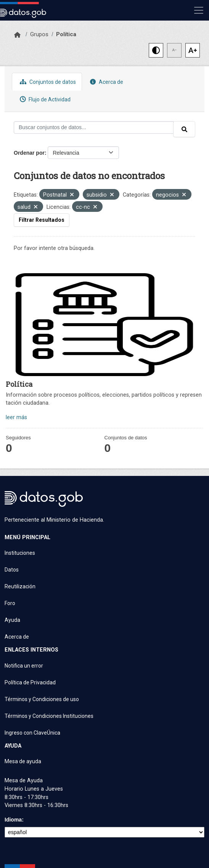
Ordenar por (29, 153)
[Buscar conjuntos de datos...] (94, 127)
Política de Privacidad (30, 682)
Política (66, 34)
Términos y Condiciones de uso (42, 699)
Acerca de (106, 82)
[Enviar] (184, 129)
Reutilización (20, 586)
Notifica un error (24, 666)
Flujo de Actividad (44, 99)
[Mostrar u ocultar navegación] (199, 10)
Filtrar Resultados (42, 220)
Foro (10, 603)
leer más (16, 417)
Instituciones (20, 553)
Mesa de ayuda (23, 761)
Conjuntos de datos (47, 82)
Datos (12, 570)
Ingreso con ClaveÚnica (32, 733)
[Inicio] (17, 35)
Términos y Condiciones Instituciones (49, 716)
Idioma (13, 820)
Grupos (39, 34)
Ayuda (12, 620)
